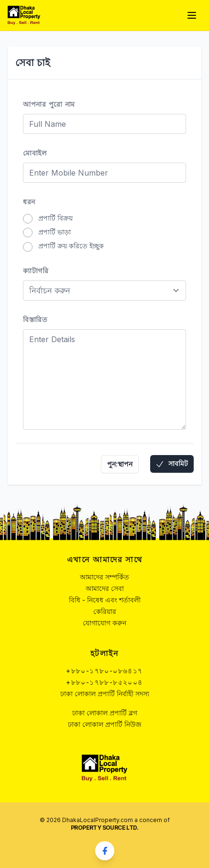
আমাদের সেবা (105, 588)
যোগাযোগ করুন (104, 623)
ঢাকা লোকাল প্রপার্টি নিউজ (105, 724)
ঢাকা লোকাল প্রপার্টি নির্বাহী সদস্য (105, 694)
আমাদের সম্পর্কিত (104, 577)
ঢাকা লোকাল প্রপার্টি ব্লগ (105, 713)
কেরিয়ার (105, 611)
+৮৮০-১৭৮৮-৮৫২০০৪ (104, 682)
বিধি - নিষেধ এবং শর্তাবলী (105, 600)
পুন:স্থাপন (120, 464)
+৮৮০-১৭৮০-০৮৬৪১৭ (104, 671)
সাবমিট (171, 464)
